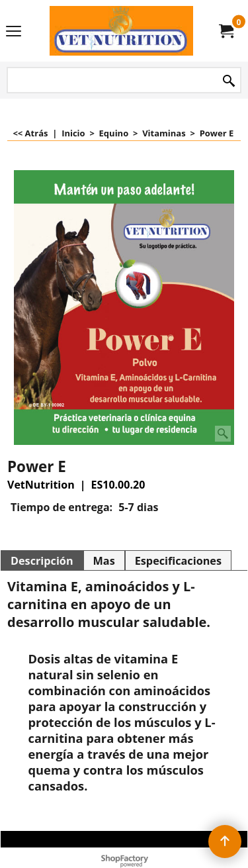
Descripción (42, 561)
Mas (104, 561)
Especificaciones (178, 561)
